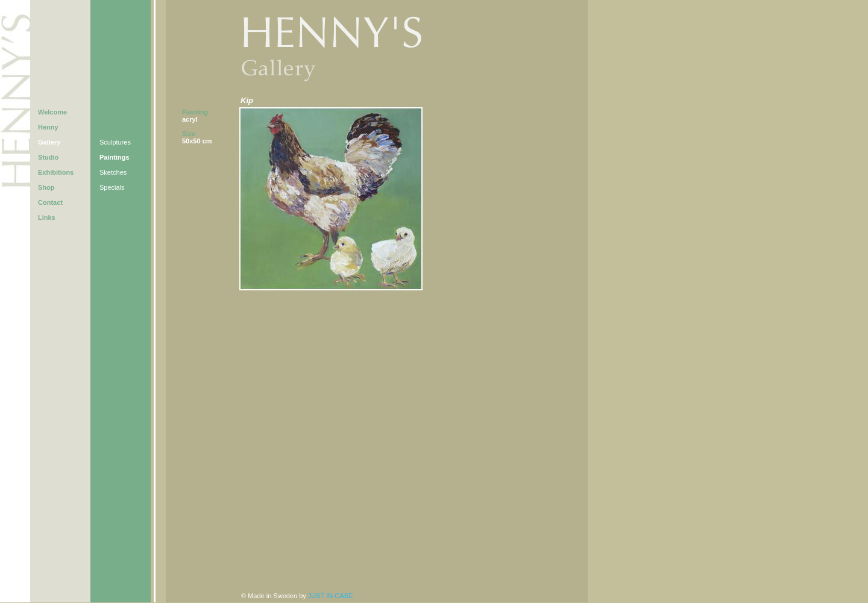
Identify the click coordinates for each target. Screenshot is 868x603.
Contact (50, 202)
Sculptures (115, 142)
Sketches (113, 172)
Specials (112, 187)
